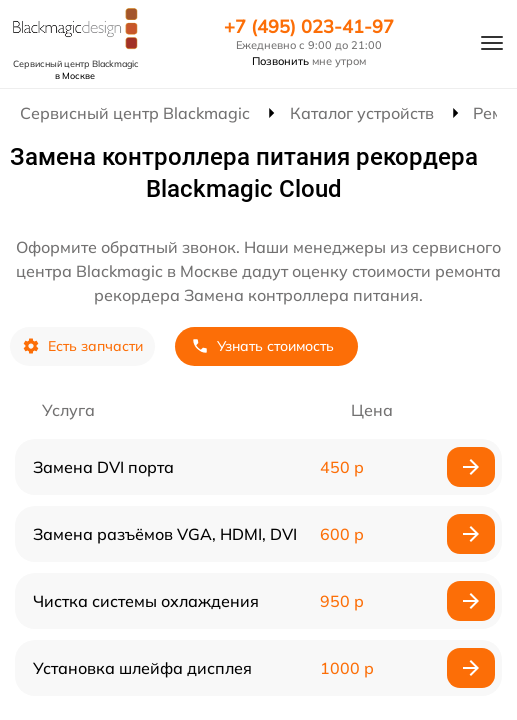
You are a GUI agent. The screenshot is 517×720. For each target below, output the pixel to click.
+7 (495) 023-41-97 (309, 27)
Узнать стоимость (262, 346)
